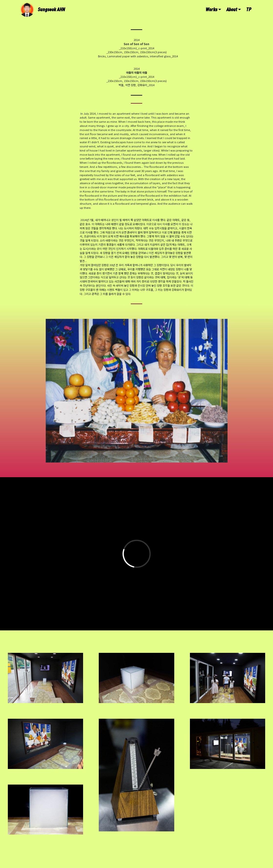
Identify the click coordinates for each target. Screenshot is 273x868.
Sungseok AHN (51, 9)
